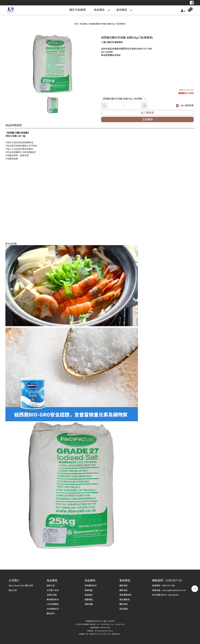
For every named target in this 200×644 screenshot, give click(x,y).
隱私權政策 (124, 600)
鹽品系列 (51, 614)
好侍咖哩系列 (53, 609)
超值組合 (89, 595)
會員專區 (122, 10)
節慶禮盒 (89, 600)
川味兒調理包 (53, 604)
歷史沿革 (13, 590)
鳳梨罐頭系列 (53, 600)
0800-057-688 (168, 586)
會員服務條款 (125, 595)
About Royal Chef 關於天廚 (21, 586)
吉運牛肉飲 (52, 595)
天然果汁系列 (53, 590)
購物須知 (123, 586)
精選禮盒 (89, 590)
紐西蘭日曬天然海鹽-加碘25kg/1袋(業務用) (107, 24)
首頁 (76, 24)
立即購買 (147, 119)
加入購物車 (147, 113)
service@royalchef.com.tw (174, 590)
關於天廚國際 (78, 10)
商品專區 (99, 10)
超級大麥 (51, 586)
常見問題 (123, 609)
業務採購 (89, 604)
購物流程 (123, 604)
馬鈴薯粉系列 (91, 586)
